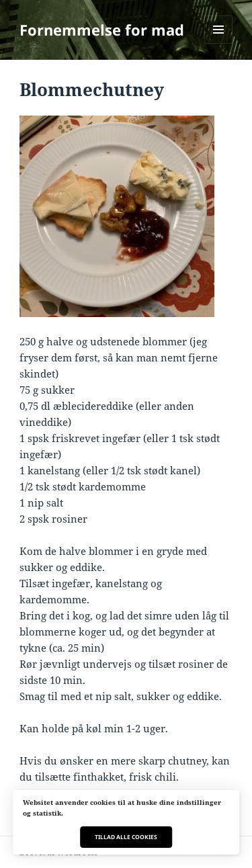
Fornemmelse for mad (102, 30)
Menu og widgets (219, 43)
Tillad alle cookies (126, 837)
